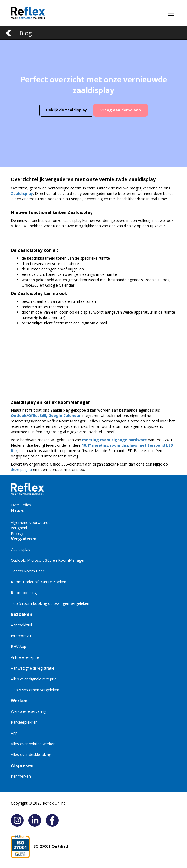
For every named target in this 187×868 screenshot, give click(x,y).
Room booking (24, 593)
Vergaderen (24, 539)
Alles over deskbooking (31, 755)
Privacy (17, 533)
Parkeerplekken (24, 722)
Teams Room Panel (28, 571)
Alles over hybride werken (33, 744)
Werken (19, 701)
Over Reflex (21, 505)
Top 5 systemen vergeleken (35, 690)
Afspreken (22, 765)
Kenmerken (21, 776)
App (14, 733)
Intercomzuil (22, 636)
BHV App (19, 647)
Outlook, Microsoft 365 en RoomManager (48, 560)
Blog (26, 33)
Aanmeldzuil (21, 625)
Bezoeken (21, 614)
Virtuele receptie (25, 657)
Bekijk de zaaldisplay (67, 110)
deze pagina (21, 469)
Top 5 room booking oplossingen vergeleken (50, 603)
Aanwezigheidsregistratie (33, 668)
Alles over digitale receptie (34, 679)
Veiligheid (19, 528)
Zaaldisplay (21, 549)
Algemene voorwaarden (32, 522)
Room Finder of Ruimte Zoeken (39, 582)
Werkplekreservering (29, 711)
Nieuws (17, 510)
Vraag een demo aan (121, 110)
